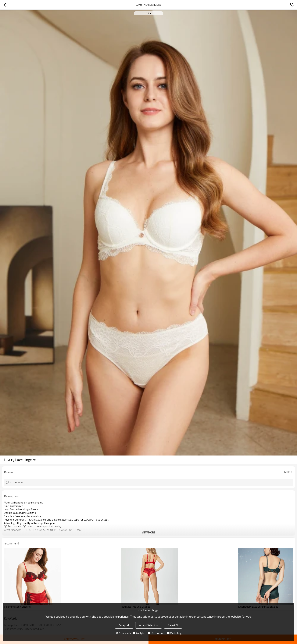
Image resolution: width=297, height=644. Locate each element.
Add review (16, 482)
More (288, 472)
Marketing (174, 633)
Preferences (157, 633)
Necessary (123, 633)
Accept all (124, 625)
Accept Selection (149, 625)
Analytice (139, 633)
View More (148, 532)
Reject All (173, 625)
